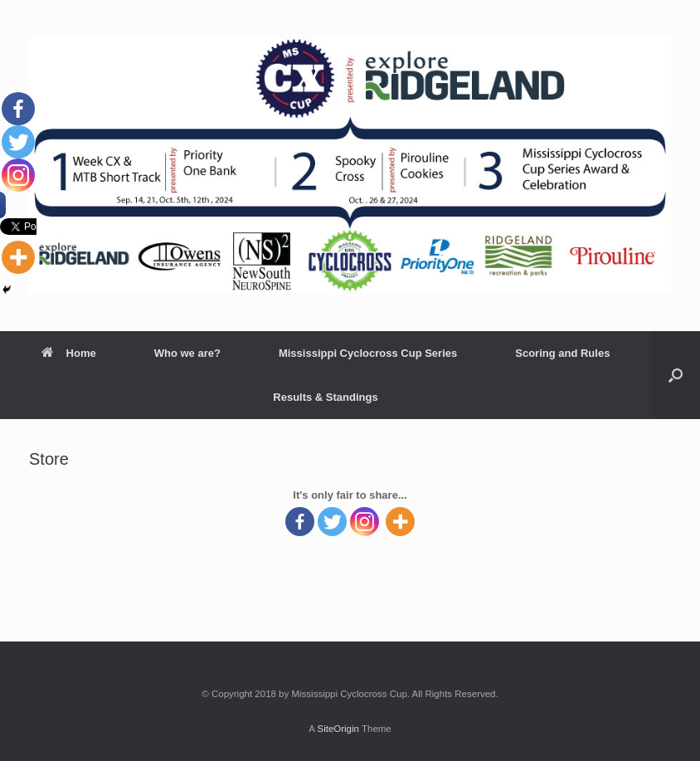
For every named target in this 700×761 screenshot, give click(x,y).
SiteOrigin (338, 729)
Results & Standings (325, 397)
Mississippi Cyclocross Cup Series (368, 353)
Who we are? (187, 353)
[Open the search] (676, 375)
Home (69, 353)
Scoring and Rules (562, 353)
